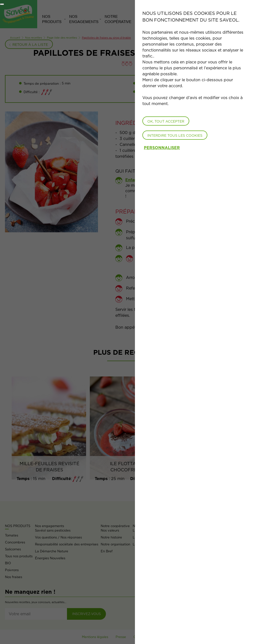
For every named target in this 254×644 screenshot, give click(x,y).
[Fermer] (2, 4)
